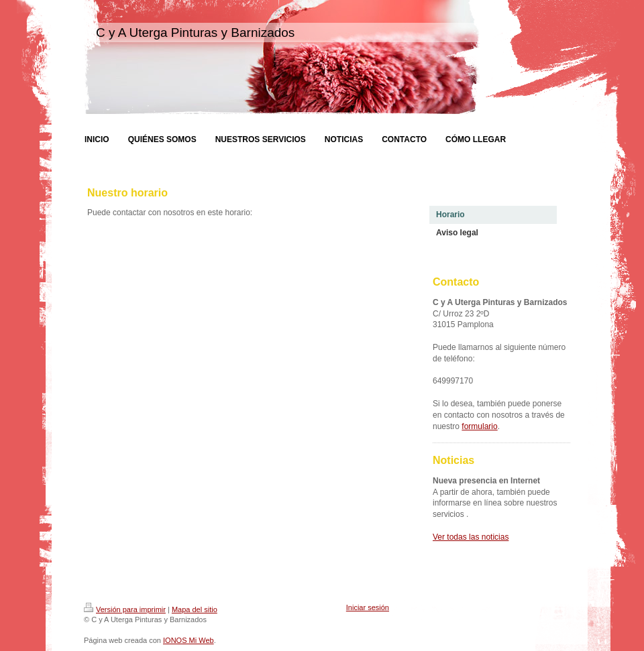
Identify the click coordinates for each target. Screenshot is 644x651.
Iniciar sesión (368, 607)
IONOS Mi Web (189, 640)
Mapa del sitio (195, 609)
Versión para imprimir (125, 609)
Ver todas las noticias (471, 537)
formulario (479, 426)
